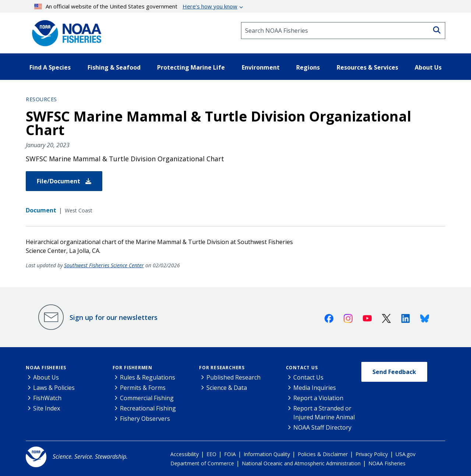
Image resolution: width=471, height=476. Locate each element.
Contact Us (302, 368)
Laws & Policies (54, 388)
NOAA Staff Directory (322, 427)
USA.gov (406, 454)
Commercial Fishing (147, 398)
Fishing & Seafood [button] (114, 67)
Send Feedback (394, 372)
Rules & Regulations (148, 377)
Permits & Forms (143, 388)
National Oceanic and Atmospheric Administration (301, 463)
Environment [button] (261, 67)
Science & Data (227, 388)
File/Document (64, 181)
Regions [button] (308, 67)
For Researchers (222, 368)
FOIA (230, 454)
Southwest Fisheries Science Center (104, 265)
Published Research (233, 377)
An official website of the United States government (136, 6)
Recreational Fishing (148, 408)
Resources (41, 99)
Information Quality (267, 454)
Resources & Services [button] (367, 67)
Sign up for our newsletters (114, 317)
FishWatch (47, 398)
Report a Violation (318, 398)
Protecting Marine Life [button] (191, 67)
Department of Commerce (202, 463)
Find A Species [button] (50, 67)
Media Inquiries (315, 388)
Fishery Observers (145, 419)
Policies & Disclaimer (323, 454)
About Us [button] (428, 67)
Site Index (47, 408)
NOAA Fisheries (46, 368)
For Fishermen (132, 368)
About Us (46, 377)
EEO (211, 454)
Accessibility (185, 454)
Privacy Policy (372, 454)
